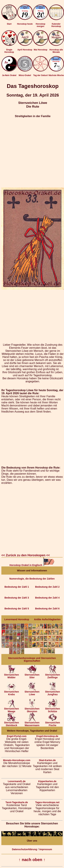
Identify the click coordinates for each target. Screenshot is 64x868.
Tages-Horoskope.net (47, 802)
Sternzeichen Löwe (32, 692)
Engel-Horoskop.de (47, 736)
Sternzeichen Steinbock (12, 723)
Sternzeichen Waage (12, 709)
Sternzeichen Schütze (52, 709)
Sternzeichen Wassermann (32, 723)
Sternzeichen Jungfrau (52, 692)
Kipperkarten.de (47, 781)
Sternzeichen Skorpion (32, 709)
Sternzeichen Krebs (12, 692)
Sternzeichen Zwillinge (52, 675)
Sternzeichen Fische (52, 723)
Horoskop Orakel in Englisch (32, 565)
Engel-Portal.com (17, 736)
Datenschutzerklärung (24, 849)
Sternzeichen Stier (32, 675)
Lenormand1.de (17, 781)
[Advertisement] (32, 153)
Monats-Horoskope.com (17, 760)
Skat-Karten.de (47, 760)
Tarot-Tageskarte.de (17, 802)
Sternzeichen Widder (12, 675)
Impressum (46, 849)
